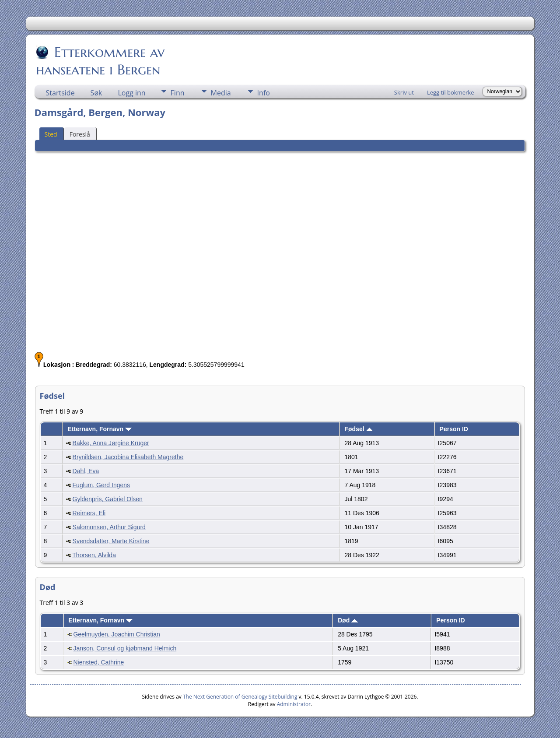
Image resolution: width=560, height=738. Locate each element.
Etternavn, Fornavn (100, 429)
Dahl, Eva (86, 471)
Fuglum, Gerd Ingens (101, 485)
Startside (60, 93)
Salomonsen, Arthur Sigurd (109, 527)
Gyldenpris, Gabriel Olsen (108, 499)
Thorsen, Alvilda (94, 555)
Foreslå (80, 134)
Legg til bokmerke (451, 92)
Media (221, 93)
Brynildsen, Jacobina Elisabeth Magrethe (128, 457)
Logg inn (131, 93)
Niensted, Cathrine (98, 662)
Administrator (294, 704)
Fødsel (359, 429)
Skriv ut (404, 92)
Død (348, 620)
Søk (96, 93)
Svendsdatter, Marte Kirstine (111, 541)
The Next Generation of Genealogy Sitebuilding (240, 697)
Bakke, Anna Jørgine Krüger (111, 443)
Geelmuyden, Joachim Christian (116, 634)
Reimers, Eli (89, 513)
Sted (51, 134)
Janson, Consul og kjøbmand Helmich (125, 648)
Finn (178, 93)
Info (264, 93)
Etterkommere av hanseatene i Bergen (100, 61)
